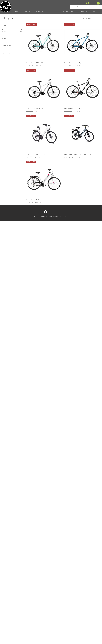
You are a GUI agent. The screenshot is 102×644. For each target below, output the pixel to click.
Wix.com (64, 216)
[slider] (3, 29)
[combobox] (91, 18)
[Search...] (86, 7)
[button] (97, 3)
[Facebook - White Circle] (46, 212)
